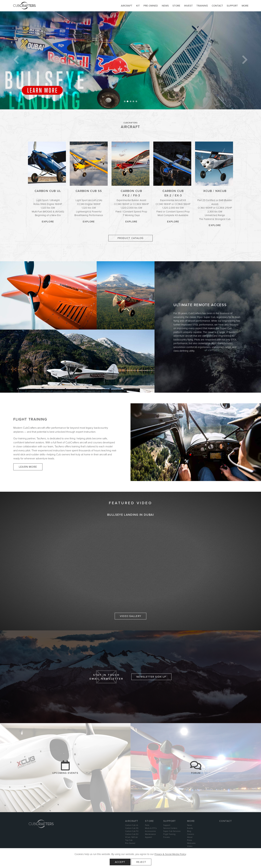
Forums (167, 837)
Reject (141, 862)
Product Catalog (131, 238)
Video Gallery (130, 616)
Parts (147, 825)
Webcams (191, 843)
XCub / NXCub (131, 837)
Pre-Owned (130, 843)
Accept (120, 862)
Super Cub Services (172, 831)
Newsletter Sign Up (151, 677)
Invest (188, 6)
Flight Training (169, 834)
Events (190, 828)
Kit (138, 6)
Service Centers (170, 828)
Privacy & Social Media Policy (170, 854)
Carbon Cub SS (132, 828)
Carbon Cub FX (132, 831)
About (190, 837)
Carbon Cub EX (132, 834)
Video (190, 846)
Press (190, 840)
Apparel (148, 837)
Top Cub (129, 840)
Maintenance (150, 834)
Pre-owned (151, 6)
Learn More (28, 467)
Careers (191, 834)
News (165, 6)
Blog (189, 831)
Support (232, 6)
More (245, 6)
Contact (217, 6)
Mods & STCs (151, 828)
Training (202, 6)
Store (176, 6)
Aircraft (127, 6)
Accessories (150, 831)
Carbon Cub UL (132, 825)
